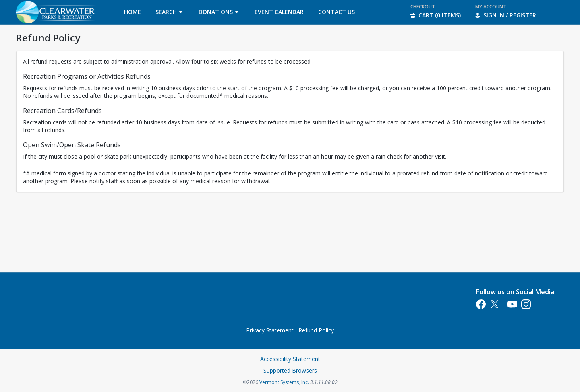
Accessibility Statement (290, 359)
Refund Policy (316, 330)
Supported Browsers (290, 370)
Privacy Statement (270, 330)
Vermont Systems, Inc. (284, 382)
